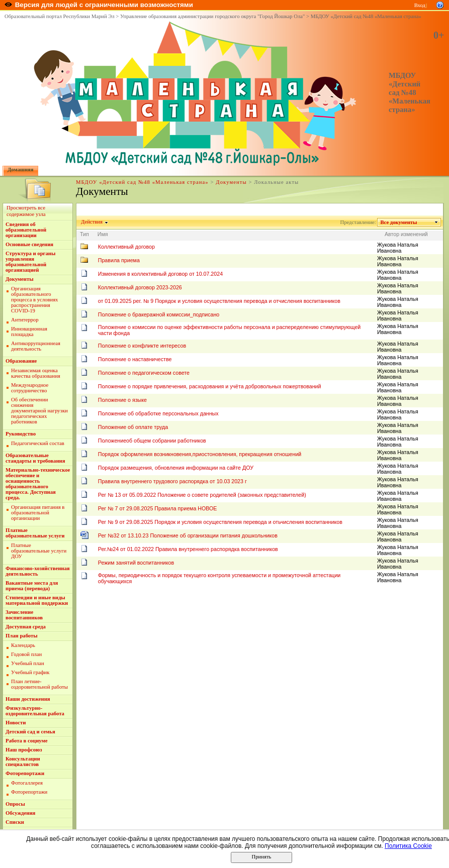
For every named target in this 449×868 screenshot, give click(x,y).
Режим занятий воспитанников (136, 563)
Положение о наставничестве (135, 359)
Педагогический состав (38, 443)
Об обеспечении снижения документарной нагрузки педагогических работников (39, 411)
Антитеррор (25, 320)
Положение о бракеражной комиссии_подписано (159, 314)
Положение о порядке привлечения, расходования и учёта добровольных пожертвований (210, 386)
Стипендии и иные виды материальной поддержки (37, 600)
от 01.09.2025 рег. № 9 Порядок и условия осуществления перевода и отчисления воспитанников (219, 301)
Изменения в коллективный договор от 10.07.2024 (160, 274)
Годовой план (26, 654)
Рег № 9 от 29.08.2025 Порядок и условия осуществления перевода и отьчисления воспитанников (220, 522)
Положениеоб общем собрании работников (152, 441)
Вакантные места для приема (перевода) (32, 586)
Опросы (15, 804)
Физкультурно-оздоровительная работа (35, 711)
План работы (22, 636)
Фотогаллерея (27, 783)
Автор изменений (406, 234)
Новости (16, 723)
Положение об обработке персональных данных (158, 413)
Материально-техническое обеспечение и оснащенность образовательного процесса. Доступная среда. (38, 484)
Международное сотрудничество (30, 388)
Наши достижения (28, 699)
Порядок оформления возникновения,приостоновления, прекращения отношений (200, 454)
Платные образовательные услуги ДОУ (39, 551)
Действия (92, 222)
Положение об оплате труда (133, 427)
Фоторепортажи (25, 773)
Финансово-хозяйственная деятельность (38, 571)
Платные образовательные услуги (35, 533)
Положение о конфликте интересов (142, 346)
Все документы (399, 222)
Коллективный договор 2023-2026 (140, 287)
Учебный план (28, 663)
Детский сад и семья (30, 732)
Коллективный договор (126, 247)
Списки (15, 822)
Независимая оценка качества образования (36, 373)
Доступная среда (26, 627)
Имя (103, 234)
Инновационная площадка (29, 332)
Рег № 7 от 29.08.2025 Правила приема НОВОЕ (158, 508)
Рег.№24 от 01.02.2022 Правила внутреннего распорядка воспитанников (188, 549)
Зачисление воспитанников (24, 615)
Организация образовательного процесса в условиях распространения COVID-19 (34, 300)
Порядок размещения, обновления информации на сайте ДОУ (176, 468)
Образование (21, 361)
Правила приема (119, 260)
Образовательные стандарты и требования (35, 458)
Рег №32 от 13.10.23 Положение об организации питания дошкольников (188, 535)
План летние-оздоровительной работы (39, 684)
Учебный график (30, 672)
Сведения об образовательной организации (26, 230)
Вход (420, 5)
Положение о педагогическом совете (144, 373)
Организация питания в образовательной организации (38, 513)
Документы (231, 182)
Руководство (21, 434)
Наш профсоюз (24, 750)
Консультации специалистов (23, 762)
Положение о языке (122, 400)
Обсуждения (20, 813)
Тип (84, 234)
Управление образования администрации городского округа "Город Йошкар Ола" (213, 16)
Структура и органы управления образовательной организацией (30, 262)
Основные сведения (29, 244)
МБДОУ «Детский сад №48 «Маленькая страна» (366, 16)
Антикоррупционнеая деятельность (36, 346)
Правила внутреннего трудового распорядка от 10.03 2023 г (172, 481)
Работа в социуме (27, 741)
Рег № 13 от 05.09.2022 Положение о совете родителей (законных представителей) (202, 495)
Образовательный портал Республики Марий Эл (60, 16)
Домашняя (21, 170)
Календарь (23, 645)
